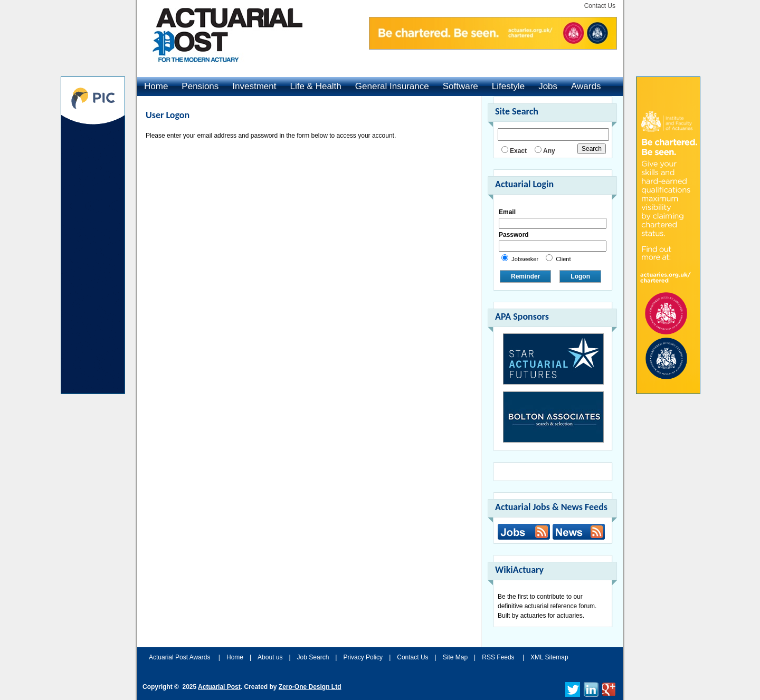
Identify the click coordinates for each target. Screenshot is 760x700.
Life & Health (315, 86)
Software (460, 86)
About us (270, 657)
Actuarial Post (219, 687)
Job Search (313, 657)
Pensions (200, 86)
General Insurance (392, 86)
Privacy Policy (363, 657)
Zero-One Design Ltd (310, 687)
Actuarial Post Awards (180, 657)
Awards (586, 86)
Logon (580, 276)
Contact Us (600, 6)
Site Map (455, 657)
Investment (254, 86)
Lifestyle (508, 86)
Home (156, 86)
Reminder (525, 276)
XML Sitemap (549, 657)
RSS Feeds (498, 657)
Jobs (548, 86)
